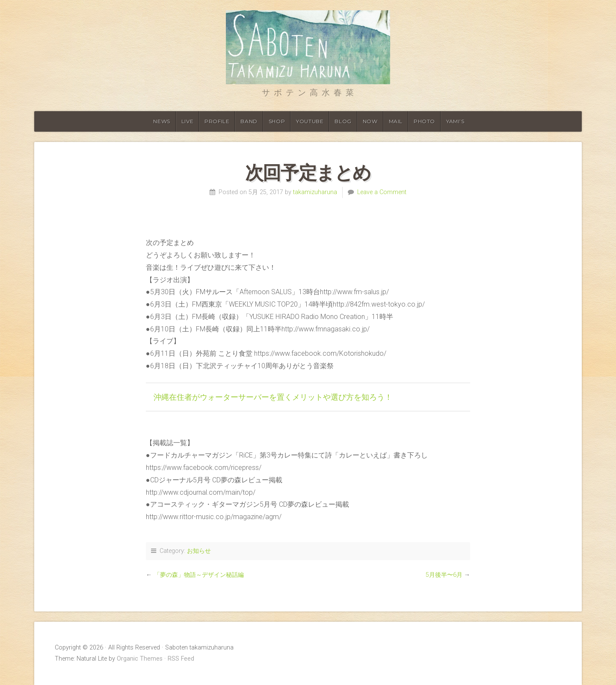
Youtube (310, 121)
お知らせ (199, 551)
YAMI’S (455, 121)
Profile (217, 121)
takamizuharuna (315, 192)
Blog (343, 121)
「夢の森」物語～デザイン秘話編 (199, 575)
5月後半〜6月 (444, 575)
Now (370, 121)
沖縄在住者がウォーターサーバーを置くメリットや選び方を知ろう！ (273, 397)
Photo (424, 121)
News (161, 121)
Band (249, 121)
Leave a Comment (382, 192)
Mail (396, 121)
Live (187, 121)
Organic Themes (140, 659)
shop (277, 121)
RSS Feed (181, 659)
